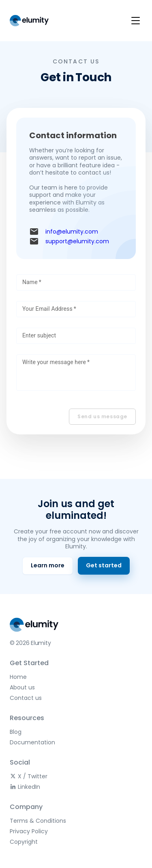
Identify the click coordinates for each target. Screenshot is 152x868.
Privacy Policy (29, 831)
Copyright (24, 842)
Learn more (48, 565)
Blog (16, 732)
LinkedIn (25, 787)
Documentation (32, 742)
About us (22, 687)
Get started (104, 565)
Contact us (26, 698)
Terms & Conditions (38, 821)
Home (18, 677)
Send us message (102, 416)
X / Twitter (29, 776)
